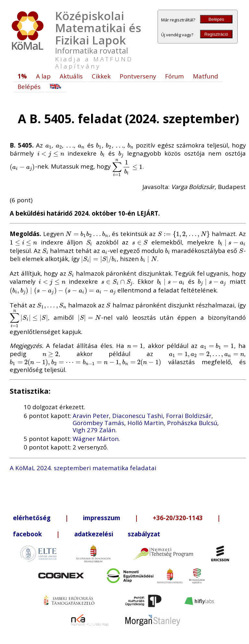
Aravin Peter (91, 416)
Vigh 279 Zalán (94, 430)
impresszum (102, 518)
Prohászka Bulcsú (192, 423)
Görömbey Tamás (98, 423)
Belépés (216, 19)
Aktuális (71, 76)
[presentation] (49, 145)
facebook (27, 534)
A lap (43, 76)
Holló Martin (146, 423)
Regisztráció (216, 34)
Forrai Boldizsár (189, 416)
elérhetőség (32, 518)
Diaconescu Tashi (137, 416)
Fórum (174, 76)
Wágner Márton (96, 439)
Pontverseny (138, 76)
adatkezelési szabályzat (117, 534)
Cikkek (101, 76)
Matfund (206, 76)
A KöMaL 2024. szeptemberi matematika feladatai (83, 468)
